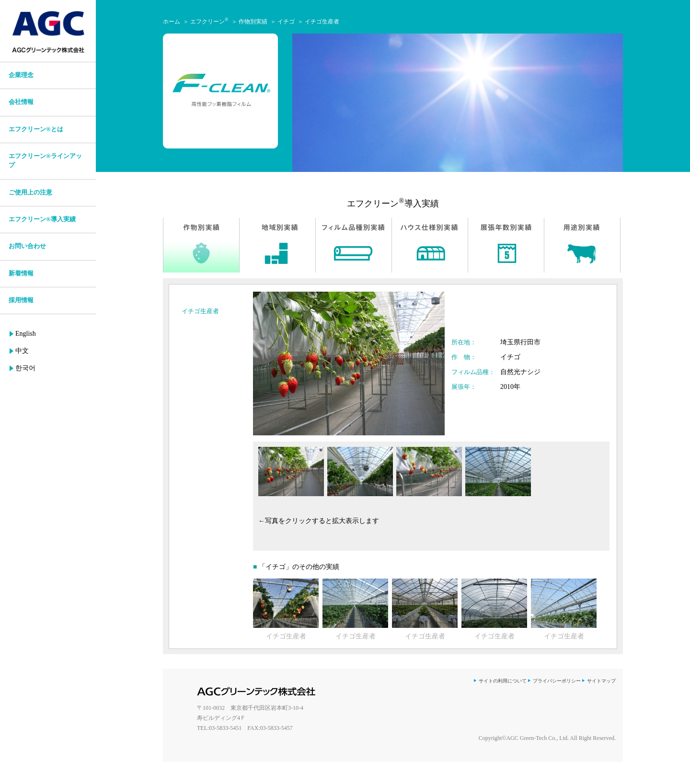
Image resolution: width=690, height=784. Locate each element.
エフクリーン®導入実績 (42, 219)
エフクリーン (209, 22)
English (26, 334)
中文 (22, 351)
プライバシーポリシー (557, 681)
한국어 (25, 368)
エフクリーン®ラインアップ (45, 161)
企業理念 (21, 75)
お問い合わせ (27, 246)
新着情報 (21, 273)
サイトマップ (601, 681)
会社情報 (21, 102)
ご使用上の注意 (30, 193)
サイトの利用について (503, 681)
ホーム (172, 22)
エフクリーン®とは (36, 129)
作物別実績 (253, 22)
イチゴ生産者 (322, 22)
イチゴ (286, 22)
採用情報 (21, 300)
